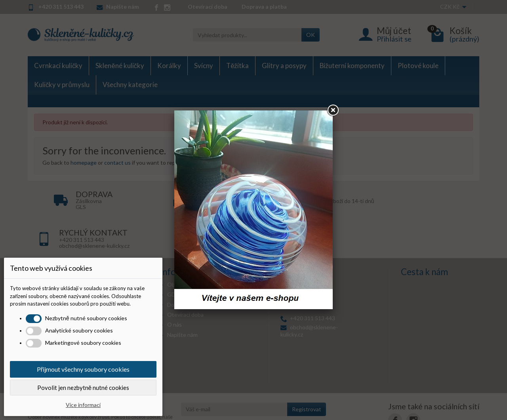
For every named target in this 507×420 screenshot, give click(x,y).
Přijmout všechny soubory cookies (83, 369)
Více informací (83, 405)
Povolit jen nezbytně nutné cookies (83, 388)
